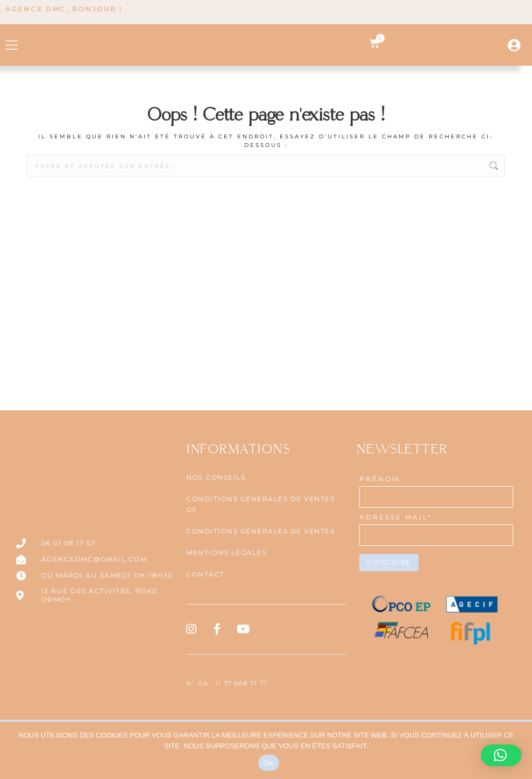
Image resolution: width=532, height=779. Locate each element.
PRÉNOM (380, 526)
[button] (12, 68)
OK (269, 763)
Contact (205, 621)
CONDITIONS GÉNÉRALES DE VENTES (260, 578)
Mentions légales (226, 599)
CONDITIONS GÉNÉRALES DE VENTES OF (260, 551)
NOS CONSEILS (216, 524)
